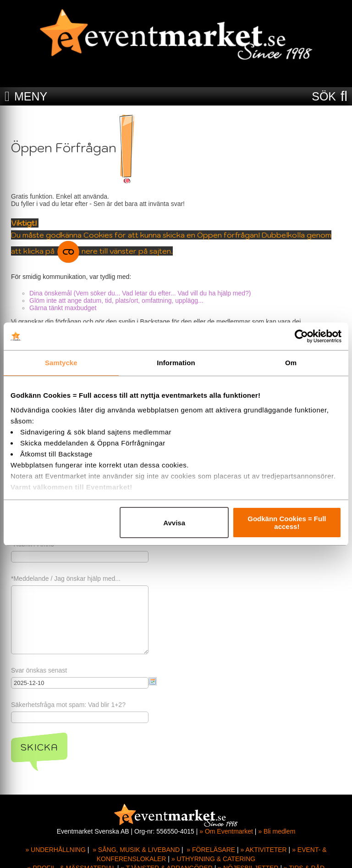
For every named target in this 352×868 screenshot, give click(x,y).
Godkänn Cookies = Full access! (287, 523)
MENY (31, 96)
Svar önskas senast (39, 670)
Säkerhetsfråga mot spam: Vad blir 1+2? (68, 705)
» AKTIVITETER (264, 850)
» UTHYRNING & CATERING (213, 859)
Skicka (39, 747)
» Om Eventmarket (226, 831)
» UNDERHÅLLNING (55, 850)
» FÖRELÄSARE (211, 850)
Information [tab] (176, 363)
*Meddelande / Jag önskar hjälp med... (66, 579)
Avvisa (174, 523)
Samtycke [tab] (61, 363)
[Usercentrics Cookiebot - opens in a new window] (301, 336)
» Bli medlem (277, 831)
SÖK (324, 96)
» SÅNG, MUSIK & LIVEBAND (136, 850)
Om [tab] (291, 363)
